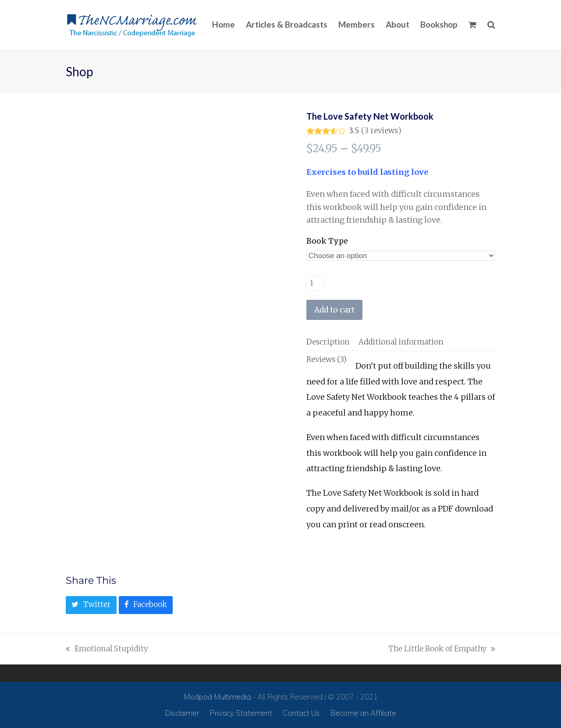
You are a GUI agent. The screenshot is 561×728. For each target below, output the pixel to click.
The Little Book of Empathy (442, 650)
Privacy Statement (241, 713)
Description (328, 342)
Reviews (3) (327, 359)
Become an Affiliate (363, 713)
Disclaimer (182, 713)
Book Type (327, 241)
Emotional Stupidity (107, 650)
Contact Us (301, 713)
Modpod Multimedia (217, 697)
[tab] (328, 342)
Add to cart (334, 310)
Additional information (401, 342)
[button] (472, 25)
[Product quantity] (315, 283)
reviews (381, 131)
